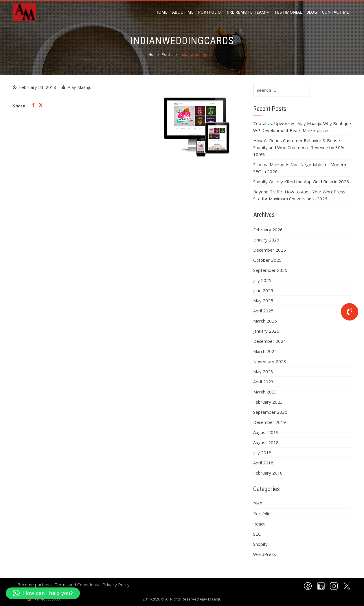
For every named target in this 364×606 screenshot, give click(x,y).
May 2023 (263, 371)
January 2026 (266, 240)
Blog (312, 12)
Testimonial (288, 12)
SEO (257, 534)
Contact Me (335, 12)
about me (183, 12)
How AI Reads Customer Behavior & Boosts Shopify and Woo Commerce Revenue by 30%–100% (300, 147)
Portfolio (209, 12)
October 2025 (267, 260)
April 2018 (263, 463)
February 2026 (268, 230)
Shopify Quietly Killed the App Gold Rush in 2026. (302, 182)
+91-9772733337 (48, 599)
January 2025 (266, 331)
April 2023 (263, 382)
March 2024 (265, 351)
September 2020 (270, 412)
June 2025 (263, 290)
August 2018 (266, 442)
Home (161, 12)
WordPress (265, 554)
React (259, 524)
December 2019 (270, 422)
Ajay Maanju (211, 599)
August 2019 (266, 432)
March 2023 (265, 392)
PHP (258, 504)
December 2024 (270, 341)
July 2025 (262, 280)
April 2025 (263, 311)
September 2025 (270, 270)
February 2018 (268, 473)
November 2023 (270, 361)
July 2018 (262, 453)
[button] (43, 593)
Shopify (260, 544)
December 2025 (270, 250)
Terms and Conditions (76, 585)
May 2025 (263, 301)
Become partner (34, 585)
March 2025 (265, 321)
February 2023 (268, 402)
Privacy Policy (116, 585)
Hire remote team (245, 12)
